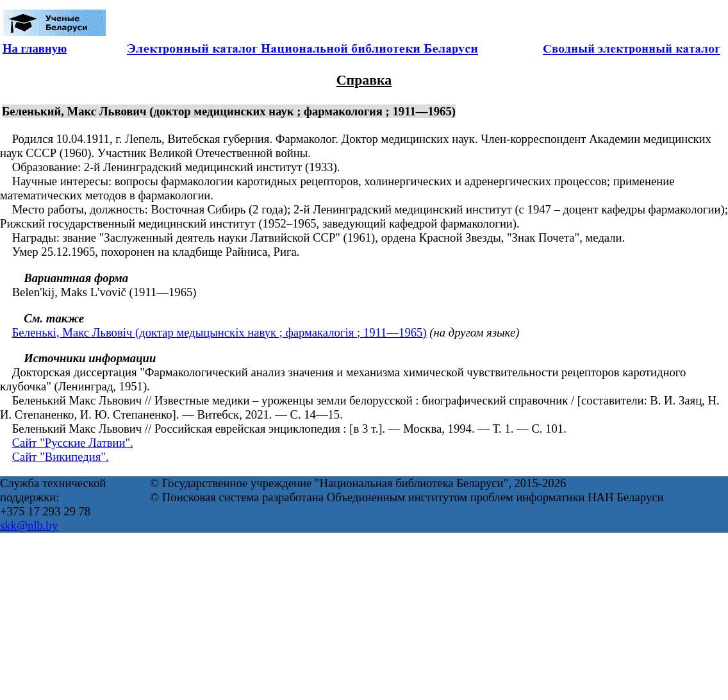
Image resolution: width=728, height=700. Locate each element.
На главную (35, 48)
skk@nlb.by (29, 525)
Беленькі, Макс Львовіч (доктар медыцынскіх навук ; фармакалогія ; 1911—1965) (219, 332)
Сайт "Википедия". (61, 457)
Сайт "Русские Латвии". (73, 443)
